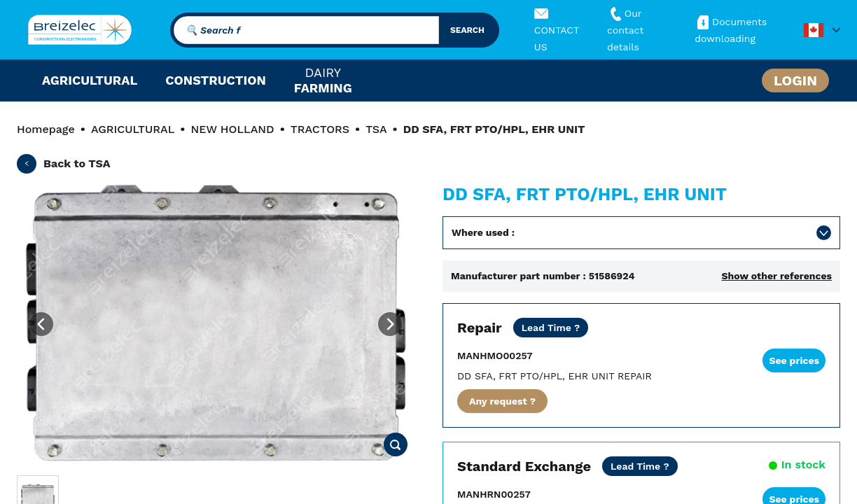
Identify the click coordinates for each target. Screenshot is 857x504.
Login (795, 80)
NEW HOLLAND (232, 129)
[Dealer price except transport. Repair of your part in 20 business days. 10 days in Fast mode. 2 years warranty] (551, 328)
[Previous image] (41, 324)
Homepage (46, 129)
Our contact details (625, 30)
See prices (794, 360)
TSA (376, 129)
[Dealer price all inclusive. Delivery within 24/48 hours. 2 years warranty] (640, 466)
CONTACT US (557, 30)
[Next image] (390, 324)
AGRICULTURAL (133, 129)
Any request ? (502, 401)
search (467, 30)
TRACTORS (320, 129)
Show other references (776, 276)
